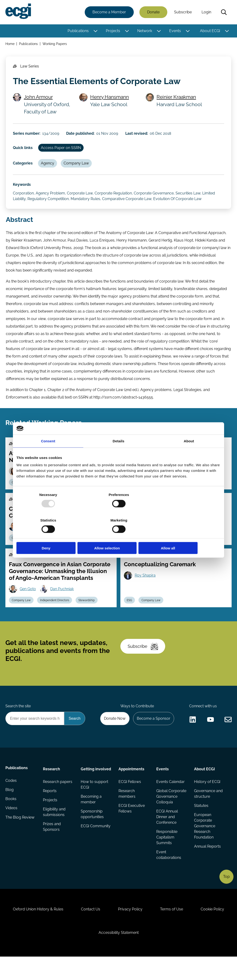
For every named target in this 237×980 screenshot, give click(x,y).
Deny (50, 535)
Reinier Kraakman (177, 99)
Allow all (187, 535)
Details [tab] (118, 454)
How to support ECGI (95, 807)
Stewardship (183, 548)
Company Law (78, 167)
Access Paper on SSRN (62, 151)
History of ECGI (207, 799)
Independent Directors (56, 612)
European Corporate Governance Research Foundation (204, 844)
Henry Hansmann (110, 99)
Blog (10, 808)
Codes (11, 799)
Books (11, 818)
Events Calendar (170, 799)
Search (224, 12)
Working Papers (55, 44)
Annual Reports (207, 865)
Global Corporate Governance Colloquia (171, 814)
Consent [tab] (48, 454)
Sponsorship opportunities (92, 837)
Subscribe (183, 12)
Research (52, 786)
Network (144, 31)
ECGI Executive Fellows (132, 826)
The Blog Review (20, 837)
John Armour (39, 99)
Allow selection (118, 535)
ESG (130, 612)
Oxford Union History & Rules (57, 930)
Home (10, 44)
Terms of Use (194, 930)
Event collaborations (168, 873)
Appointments (131, 786)
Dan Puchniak (63, 601)
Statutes (201, 823)
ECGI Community (96, 850)
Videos (12, 827)
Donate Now (114, 735)
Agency (48, 167)
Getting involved (89, 789)
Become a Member (109, 12)
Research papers (58, 799)
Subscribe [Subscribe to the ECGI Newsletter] (144, 661)
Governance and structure (208, 811)
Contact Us (111, 930)
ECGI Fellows (130, 799)
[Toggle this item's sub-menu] (95, 31)
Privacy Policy (151, 930)
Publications (78, 31)
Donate (153, 12)
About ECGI (210, 31)
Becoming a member (91, 822)
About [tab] (189, 454)
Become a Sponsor (153, 735)
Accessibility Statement (140, 955)
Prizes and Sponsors (52, 845)
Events (175, 31)
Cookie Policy (89, 955)
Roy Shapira (146, 587)
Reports (50, 808)
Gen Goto (29, 601)
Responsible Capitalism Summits (167, 855)
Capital (161, 548)
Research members (127, 811)
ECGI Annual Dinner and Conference (167, 835)
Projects (113, 31)
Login (206, 12)
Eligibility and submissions (54, 830)
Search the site (18, 722)
